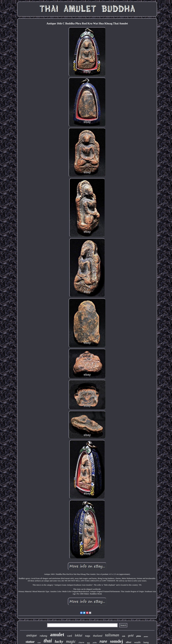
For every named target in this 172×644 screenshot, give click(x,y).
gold (131, 635)
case (39, 642)
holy (88, 643)
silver (129, 642)
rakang (43, 636)
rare (103, 641)
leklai (79, 635)
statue (30, 642)
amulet (57, 635)
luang (146, 642)
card (69, 636)
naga (88, 636)
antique (32, 635)
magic (71, 641)
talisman (112, 635)
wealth (137, 642)
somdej (116, 641)
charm (81, 642)
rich (124, 636)
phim (139, 636)
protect (146, 637)
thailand (98, 636)
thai (48, 641)
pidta (95, 642)
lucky (59, 641)
